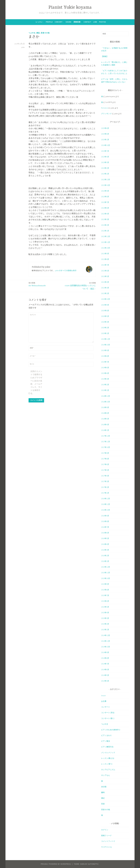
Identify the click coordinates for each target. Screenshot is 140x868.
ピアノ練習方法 (107, 747)
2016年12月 (106, 499)
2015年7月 (105, 595)
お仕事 (104, 701)
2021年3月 (105, 288)
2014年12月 (106, 635)
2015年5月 (105, 607)
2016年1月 (105, 561)
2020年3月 (105, 322)
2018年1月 (105, 430)
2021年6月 (105, 271)
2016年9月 (105, 516)
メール (33, 356)
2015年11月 (106, 573)
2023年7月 (105, 151)
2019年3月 (105, 379)
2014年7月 (105, 664)
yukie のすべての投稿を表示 (66, 270)
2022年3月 (105, 219)
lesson (103, 695)
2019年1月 (105, 390)
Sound (69, 22)
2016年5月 (105, 538)
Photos (102, 22)
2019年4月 (105, 373)
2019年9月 (105, 350)
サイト (32, 364)
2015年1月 (105, 630)
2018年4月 (105, 425)
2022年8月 (105, 197)
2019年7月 (105, 362)
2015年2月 (105, 624)
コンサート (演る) (108, 713)
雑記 (38, 33)
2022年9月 (105, 191)
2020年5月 (105, 316)
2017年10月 (106, 447)
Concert (59, 22)
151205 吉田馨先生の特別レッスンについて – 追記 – (80, 286)
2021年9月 (105, 254)
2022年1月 (105, 231)
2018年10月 (106, 402)
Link (95, 22)
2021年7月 (105, 265)
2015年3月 (105, 618)
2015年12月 (106, 567)
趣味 (103, 792)
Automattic (93, 864)
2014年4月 (105, 681)
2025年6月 (105, 134)
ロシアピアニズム (108, 770)
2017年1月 (105, 493)
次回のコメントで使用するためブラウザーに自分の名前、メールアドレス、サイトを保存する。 (36, 382)
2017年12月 (106, 436)
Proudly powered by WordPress (56, 864)
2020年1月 (105, 333)
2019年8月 (105, 356)
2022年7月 (105, 202)
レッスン (39, 22)
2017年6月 (105, 464)
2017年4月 (105, 476)
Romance (105, 108)
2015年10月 (106, 578)
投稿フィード (106, 835)
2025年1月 (105, 140)
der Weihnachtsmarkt (37, 284)
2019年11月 (106, 339)
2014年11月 (106, 641)
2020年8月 (105, 311)
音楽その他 (45, 33)
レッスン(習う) (107, 764)
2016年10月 (106, 510)
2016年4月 (105, 544)
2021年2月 (105, 293)
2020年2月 (105, 328)
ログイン (105, 830)
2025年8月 (105, 128)
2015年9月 (105, 584)
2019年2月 (105, 385)
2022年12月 (106, 179)
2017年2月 (105, 487)
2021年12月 (106, 236)
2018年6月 (105, 413)
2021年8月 (105, 259)
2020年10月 (106, 299)
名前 (32, 348)
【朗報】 (105, 56)
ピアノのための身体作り (111, 730)
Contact (87, 22)
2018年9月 (105, 407)
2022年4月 (105, 214)
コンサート (106, 707)
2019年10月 (106, 345)
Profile (49, 22)
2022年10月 (106, 185)
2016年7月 (105, 527)
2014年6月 (105, 670)
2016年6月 (105, 533)
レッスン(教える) (108, 758)
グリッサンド (106, 114)
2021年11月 (106, 242)
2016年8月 (105, 521)
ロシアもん (106, 775)
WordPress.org (106, 847)
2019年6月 (105, 368)
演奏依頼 (77, 22)
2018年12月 (106, 396)
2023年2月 (105, 168)
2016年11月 (106, 504)
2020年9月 (105, 305)
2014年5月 (105, 675)
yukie (23, 47)
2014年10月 (106, 647)
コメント (33, 315)
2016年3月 (105, 550)
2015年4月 (105, 613)
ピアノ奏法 (106, 741)
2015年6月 (105, 601)
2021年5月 (105, 276)
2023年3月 (105, 162)
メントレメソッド (108, 752)
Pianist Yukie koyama (70, 7)
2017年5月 (105, 470)
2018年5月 (105, 419)
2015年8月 (105, 590)
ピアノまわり (106, 735)
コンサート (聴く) (108, 718)
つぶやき (32, 33)
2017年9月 (105, 453)
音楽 (103, 804)
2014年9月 (105, 652)
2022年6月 (105, 208)
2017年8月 (105, 459)
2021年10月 (106, 248)
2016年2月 (105, 556)
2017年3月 (105, 481)
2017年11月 (106, 442)
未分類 (104, 787)
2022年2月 (105, 225)
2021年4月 (105, 282)
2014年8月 (105, 658)
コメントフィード (108, 841)
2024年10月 (106, 145)
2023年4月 (105, 157)
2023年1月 (105, 174)
